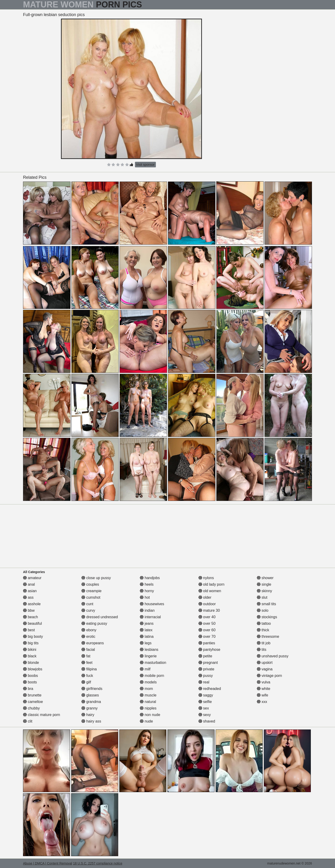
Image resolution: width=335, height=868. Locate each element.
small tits (266, 604)
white (264, 689)
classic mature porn (42, 715)
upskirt (265, 663)
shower (265, 578)
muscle (148, 695)
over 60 (207, 630)
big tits (31, 643)
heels (147, 584)
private (206, 669)
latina (147, 637)
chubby (31, 708)
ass (28, 597)
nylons (206, 578)
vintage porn (270, 676)
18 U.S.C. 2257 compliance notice (98, 863)
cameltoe (33, 702)
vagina (265, 669)
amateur (32, 578)
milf (145, 669)
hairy (88, 715)
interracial (150, 617)
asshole (32, 604)
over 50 (207, 623)
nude (146, 721)
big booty (33, 637)
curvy (88, 610)
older (205, 597)
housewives (152, 604)
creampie (91, 591)
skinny (265, 591)
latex (146, 630)
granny (89, 708)
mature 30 (209, 610)
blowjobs (33, 669)
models (148, 682)
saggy (206, 695)
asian (30, 591)
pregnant (208, 663)
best (29, 630)
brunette (32, 695)
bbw (29, 610)
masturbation (153, 663)
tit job (264, 643)
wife (263, 695)
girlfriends (92, 689)
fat (86, 656)
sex (204, 708)
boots (30, 682)
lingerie (148, 656)
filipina (89, 669)
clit (28, 721)
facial (88, 650)
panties (207, 643)
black (30, 656)
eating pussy (94, 623)
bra (28, 689)
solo (263, 610)
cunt (87, 604)
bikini (30, 650)
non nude (150, 715)
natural (148, 702)
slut (262, 597)
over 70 (207, 637)
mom (146, 689)
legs (146, 643)
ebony (89, 630)
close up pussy (96, 578)
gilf (86, 682)
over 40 (207, 617)
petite (205, 656)
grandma (91, 702)
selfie (205, 702)
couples (90, 584)
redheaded (210, 689)
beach (30, 617)
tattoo (264, 623)
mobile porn (152, 676)
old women (210, 591)
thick (263, 630)
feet (87, 663)
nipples (148, 708)
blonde (31, 663)
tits (262, 650)
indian (147, 610)
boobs (30, 676)
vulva (264, 682)
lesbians (149, 650)
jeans (147, 623)
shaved (207, 721)
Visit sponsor (145, 165)
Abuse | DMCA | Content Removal (48, 863)
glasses (90, 695)
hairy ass (91, 721)
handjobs (150, 578)
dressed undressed (100, 617)
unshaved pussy (273, 656)
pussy (206, 676)
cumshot (91, 597)
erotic (88, 637)
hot (145, 597)
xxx (262, 702)
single (264, 584)
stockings (267, 617)
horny (147, 591)
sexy (205, 715)
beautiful (32, 623)
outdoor (207, 604)
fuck (87, 676)
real (204, 682)
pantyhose (209, 650)
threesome (268, 637)
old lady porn (211, 584)
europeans (93, 643)
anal (29, 584)
